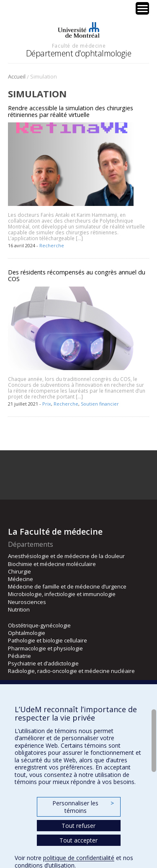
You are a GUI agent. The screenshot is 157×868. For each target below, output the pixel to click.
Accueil (17, 76)
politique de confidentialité (79, 858)
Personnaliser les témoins (83, 807)
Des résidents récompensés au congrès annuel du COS (77, 275)
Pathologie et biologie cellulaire (48, 640)
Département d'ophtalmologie (79, 53)
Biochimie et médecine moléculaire (52, 564)
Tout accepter (78, 840)
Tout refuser (78, 826)
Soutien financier (100, 404)
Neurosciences (27, 602)
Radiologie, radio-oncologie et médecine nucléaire (71, 671)
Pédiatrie (19, 656)
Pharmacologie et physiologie (45, 648)
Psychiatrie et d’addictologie (43, 663)
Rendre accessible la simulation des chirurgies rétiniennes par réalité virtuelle (71, 111)
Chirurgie (19, 571)
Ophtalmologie (27, 633)
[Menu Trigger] (142, 8)
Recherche (52, 245)
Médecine (21, 579)
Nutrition (19, 609)
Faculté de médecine (79, 46)
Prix (47, 404)
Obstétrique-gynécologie (39, 625)
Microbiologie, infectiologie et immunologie (62, 594)
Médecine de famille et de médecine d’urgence (67, 586)
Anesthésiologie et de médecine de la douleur (66, 556)
